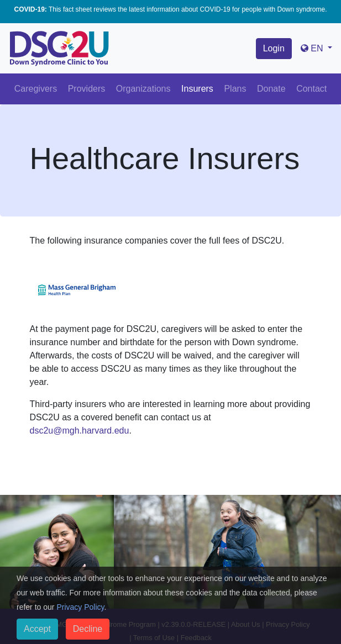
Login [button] (274, 48)
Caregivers (36, 89)
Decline (88, 629)
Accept (37, 629)
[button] (316, 49)
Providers (87, 89)
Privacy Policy (80, 607)
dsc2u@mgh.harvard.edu (80, 431)
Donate (271, 89)
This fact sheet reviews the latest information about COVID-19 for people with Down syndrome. (170, 9)
